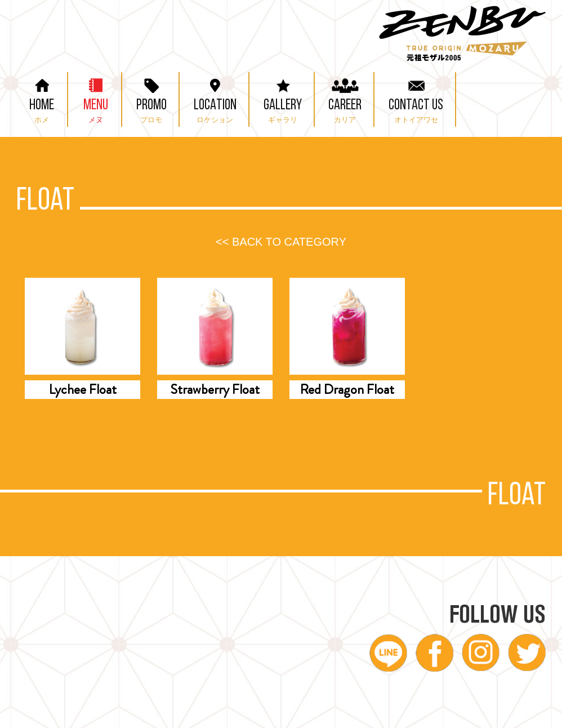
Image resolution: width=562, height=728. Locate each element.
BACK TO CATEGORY (281, 242)
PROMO (151, 98)
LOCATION (215, 98)
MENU (96, 98)
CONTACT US (416, 98)
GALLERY (283, 98)
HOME (42, 98)
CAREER (345, 98)
